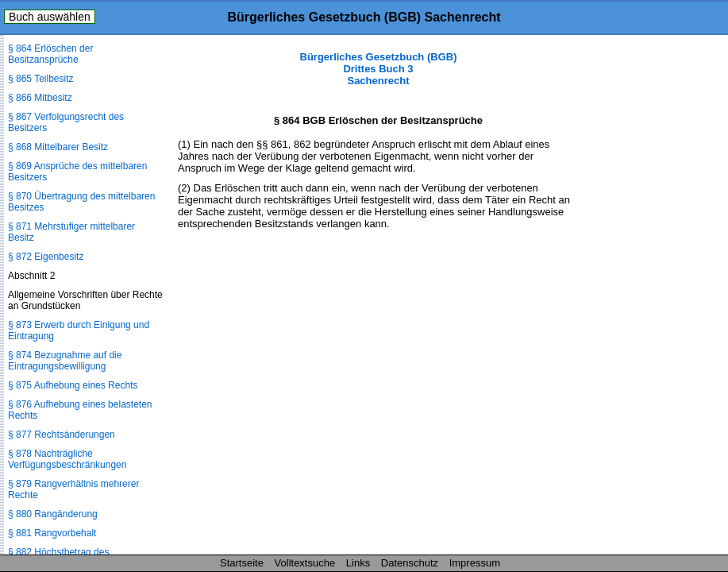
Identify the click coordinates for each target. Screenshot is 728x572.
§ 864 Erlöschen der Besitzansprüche (50, 54)
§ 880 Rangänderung (53, 514)
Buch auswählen (50, 17)
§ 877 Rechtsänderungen (62, 435)
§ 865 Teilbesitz (41, 79)
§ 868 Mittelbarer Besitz (58, 147)
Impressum (475, 563)
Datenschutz (410, 563)
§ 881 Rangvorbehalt (52, 533)
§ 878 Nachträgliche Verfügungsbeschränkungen (67, 459)
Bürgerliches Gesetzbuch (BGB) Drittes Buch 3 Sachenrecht (379, 69)
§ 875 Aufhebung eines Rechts (73, 385)
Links (358, 563)
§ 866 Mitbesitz (40, 98)
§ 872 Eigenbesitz (46, 257)
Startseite (242, 563)
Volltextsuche (305, 563)
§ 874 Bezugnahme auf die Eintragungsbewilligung (65, 361)
